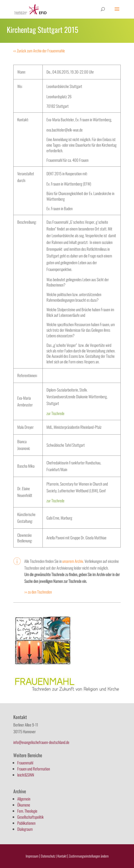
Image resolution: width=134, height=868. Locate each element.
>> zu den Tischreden (38, 592)
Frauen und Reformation (34, 769)
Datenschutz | (49, 856)
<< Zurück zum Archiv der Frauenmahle (39, 51)
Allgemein (24, 799)
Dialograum (25, 829)
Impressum (32, 856)
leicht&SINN (26, 775)
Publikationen (26, 823)
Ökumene (24, 805)
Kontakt (62, 856)
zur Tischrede (55, 413)
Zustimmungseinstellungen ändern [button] (89, 856)
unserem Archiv (73, 561)
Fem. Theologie (27, 811)
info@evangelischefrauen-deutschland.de (41, 742)
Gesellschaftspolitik (30, 817)
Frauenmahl (25, 763)
